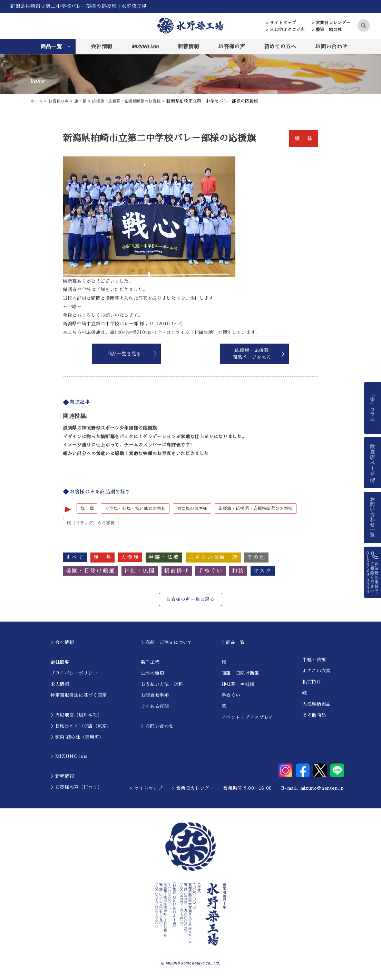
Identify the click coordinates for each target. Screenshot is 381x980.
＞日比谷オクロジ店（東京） (81, 726)
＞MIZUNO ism (69, 757)
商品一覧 (51, 46)
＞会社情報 (62, 643)
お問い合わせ (331, 46)
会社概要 (60, 662)
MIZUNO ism (145, 46)
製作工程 (150, 662)
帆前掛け (312, 682)
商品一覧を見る (124, 354)
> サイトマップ (281, 23)
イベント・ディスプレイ (247, 718)
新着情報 (189, 46)
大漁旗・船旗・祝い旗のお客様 (139, 509)
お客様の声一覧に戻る (190, 600)
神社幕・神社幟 (238, 685)
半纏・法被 (314, 660)
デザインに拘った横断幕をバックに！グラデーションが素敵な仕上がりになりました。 (155, 437)
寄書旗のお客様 (199, 509)
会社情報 (102, 46)
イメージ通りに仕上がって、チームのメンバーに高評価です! (127, 445)
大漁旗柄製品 (316, 704)
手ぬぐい (231, 696)
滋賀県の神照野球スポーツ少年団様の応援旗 (110, 428)
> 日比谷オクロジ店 (286, 30)
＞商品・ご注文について (167, 643)
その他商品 (314, 715)
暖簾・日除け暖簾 (240, 674)
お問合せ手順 (155, 696)
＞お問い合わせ (157, 726)
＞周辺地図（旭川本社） (76, 715)
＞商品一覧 (233, 643)
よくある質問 (155, 707)
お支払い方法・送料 (162, 685)
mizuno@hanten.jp (322, 789)
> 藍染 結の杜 (327, 30)
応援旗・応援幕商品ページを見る (252, 354)
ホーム (37, 101)
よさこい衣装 (316, 671)
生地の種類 (153, 674)
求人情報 (60, 685)
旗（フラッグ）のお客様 (92, 523)
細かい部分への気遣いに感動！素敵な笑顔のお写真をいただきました (136, 454)
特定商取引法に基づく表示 (79, 696)
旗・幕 (84, 101)
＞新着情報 (62, 776)
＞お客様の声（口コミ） (76, 787)
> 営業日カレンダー (331, 23)
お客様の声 (232, 46)
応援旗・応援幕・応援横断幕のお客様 (133, 101)
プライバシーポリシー (74, 674)
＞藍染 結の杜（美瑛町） (77, 737)
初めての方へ (280, 46)
